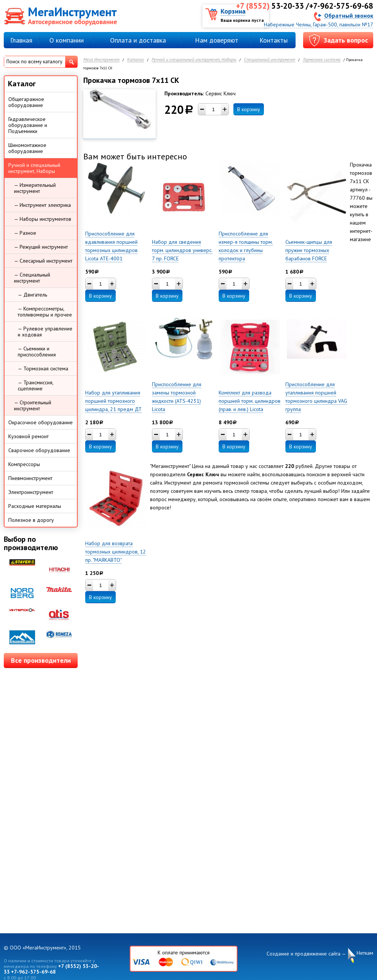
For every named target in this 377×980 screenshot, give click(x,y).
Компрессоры (24, 464)
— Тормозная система (43, 368)
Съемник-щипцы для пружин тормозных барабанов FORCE (309, 250)
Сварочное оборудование (39, 450)
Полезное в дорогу (31, 520)
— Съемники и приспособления (37, 352)
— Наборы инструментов (43, 219)
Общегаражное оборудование (26, 102)
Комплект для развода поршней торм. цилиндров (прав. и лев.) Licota (250, 401)
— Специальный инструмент (32, 278)
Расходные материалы (35, 506)
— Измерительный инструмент (35, 188)
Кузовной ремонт (28, 436)
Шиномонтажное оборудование (27, 148)
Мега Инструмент (101, 60)
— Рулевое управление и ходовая (45, 332)
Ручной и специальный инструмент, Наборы (194, 60)
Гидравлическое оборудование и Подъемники (28, 125)
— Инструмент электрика (42, 205)
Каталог (136, 60)
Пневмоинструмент (30, 478)
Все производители (41, 660)
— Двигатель (32, 295)
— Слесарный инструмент (43, 261)
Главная (21, 40)
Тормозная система (322, 60)
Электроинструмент (31, 492)
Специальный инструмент (270, 60)
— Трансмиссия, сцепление (36, 385)
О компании (67, 40)
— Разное (25, 233)
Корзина (233, 11)
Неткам (365, 953)
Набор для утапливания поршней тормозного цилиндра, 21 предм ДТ (113, 401)
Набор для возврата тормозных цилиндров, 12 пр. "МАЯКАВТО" (116, 552)
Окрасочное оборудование (41, 422)
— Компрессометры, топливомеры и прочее (45, 312)
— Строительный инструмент (33, 405)
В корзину (249, 109)
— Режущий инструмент (41, 247)
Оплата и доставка (138, 40)
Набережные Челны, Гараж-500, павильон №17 (319, 24)
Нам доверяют (217, 40)
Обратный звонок (349, 15)
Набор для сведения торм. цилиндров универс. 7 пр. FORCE (182, 250)
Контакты (274, 40)
